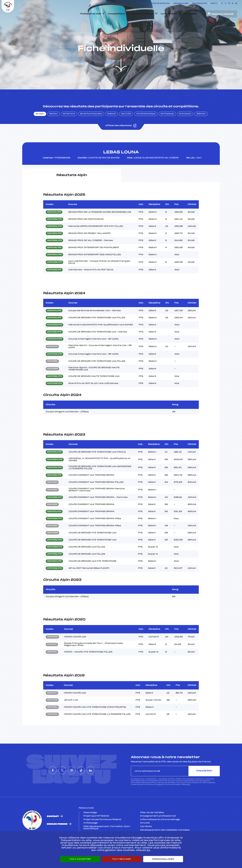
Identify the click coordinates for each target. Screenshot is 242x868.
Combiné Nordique (146, 128)
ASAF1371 (52, 667)
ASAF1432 (52, 715)
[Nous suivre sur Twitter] (226, 4)
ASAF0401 (52, 729)
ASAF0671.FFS (54, 269)
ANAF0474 (52, 361)
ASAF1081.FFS (54, 347)
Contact (53, 831)
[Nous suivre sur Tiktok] (233, 4)
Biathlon (54, 128)
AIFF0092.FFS (54, 277)
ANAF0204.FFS (55, 474)
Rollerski (111, 128)
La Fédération (169, 14)
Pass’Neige (90, 827)
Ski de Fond (69, 128)
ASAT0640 (52, 652)
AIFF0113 (52, 659)
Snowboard (185, 128)
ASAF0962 (52, 383)
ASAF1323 (52, 497)
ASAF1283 (52, 504)
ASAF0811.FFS (54, 467)
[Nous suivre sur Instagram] (229, 4)
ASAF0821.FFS (54, 255)
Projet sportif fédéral (96, 831)
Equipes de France (143, 14)
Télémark (201, 128)
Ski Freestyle (167, 128)
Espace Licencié (220, 14)
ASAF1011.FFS (54, 227)
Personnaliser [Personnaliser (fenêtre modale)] (163, 859)
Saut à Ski (126, 128)
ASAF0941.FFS (54, 241)
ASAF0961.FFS (54, 234)
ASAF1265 (52, 519)
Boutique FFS (199, 4)
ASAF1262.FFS (54, 533)
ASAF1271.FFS (54, 526)
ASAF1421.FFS (54, 262)
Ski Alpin (40, 128)
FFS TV (214, 4)
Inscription (204, 785)
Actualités (191, 14)
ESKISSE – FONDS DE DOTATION (154, 4)
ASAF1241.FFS (54, 332)
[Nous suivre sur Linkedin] (236, 4)
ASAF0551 (52, 722)
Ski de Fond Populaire (91, 128)
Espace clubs (181, 4)
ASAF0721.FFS (54, 482)
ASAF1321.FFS (54, 490)
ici (189, 799)
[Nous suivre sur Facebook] (222, 4)
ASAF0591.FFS (54, 569)
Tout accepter (80, 859)
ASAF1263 (52, 540)
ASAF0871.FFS (54, 248)
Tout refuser (122, 859)
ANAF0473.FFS (55, 354)
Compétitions (116, 14)
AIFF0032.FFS (54, 398)
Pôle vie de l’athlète (152, 827)
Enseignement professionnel (158, 831)
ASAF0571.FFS (54, 576)
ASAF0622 (52, 547)
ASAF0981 (52, 376)
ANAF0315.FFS (54, 339)
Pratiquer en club (91, 14)
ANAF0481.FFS (54, 369)
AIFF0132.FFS (54, 284)
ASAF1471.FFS (54, 325)
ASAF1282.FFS (54, 512)
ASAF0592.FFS (55, 562)
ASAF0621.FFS (54, 555)
